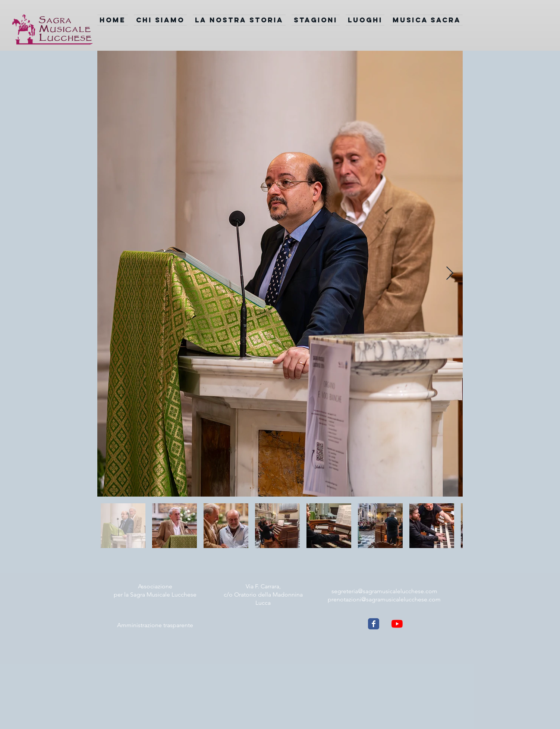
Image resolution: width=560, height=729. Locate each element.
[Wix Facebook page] (374, 624)
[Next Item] (450, 274)
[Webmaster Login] (264, 635)
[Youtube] (397, 624)
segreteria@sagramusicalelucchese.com (384, 591)
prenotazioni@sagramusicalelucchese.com (384, 599)
